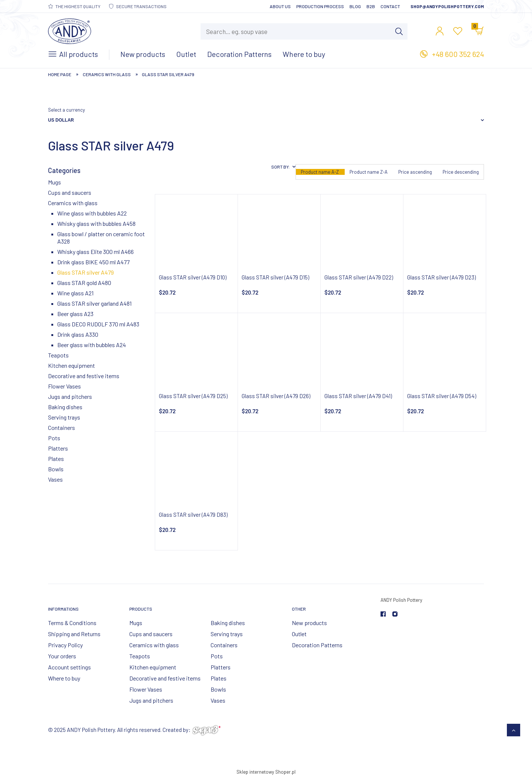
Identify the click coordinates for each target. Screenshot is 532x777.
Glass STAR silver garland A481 (94, 303)
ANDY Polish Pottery (401, 600)
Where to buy (64, 678)
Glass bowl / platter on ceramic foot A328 (101, 237)
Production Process (320, 6)
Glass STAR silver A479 (86, 272)
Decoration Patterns (317, 645)
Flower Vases (64, 386)
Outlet (299, 634)
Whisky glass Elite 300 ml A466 (96, 252)
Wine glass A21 (75, 293)
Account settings (69, 667)
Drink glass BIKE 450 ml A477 (93, 262)
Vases (55, 479)
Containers (62, 427)
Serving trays (64, 417)
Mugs (54, 182)
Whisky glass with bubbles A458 (96, 223)
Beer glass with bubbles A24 (92, 345)
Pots (54, 438)
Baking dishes (65, 407)
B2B (371, 6)
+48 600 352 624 (458, 54)
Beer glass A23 (75, 314)
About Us (280, 6)
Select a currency (66, 110)
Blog (355, 6)
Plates (56, 459)
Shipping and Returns (74, 634)
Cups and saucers (70, 192)
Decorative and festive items (84, 376)
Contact (390, 6)
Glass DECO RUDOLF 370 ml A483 (98, 324)
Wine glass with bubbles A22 (92, 213)
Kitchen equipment (71, 365)
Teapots (58, 355)
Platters (58, 448)
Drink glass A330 (78, 334)
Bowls (56, 469)
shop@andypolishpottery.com (447, 6)
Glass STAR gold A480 (84, 283)
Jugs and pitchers (70, 396)
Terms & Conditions (72, 623)
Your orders (62, 656)
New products (309, 623)
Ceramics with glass (73, 203)
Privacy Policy (65, 645)
